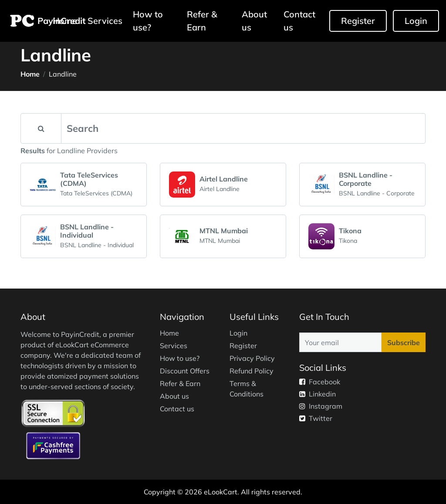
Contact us (299, 21)
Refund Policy (252, 371)
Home (30, 74)
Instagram (321, 406)
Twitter (316, 418)
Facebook (320, 382)
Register (358, 21)
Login (416, 21)
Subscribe (404, 343)
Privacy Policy (252, 358)
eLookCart (221, 492)
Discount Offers (185, 371)
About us (254, 21)
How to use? (148, 21)
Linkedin (318, 394)
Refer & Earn (202, 21)
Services (105, 21)
